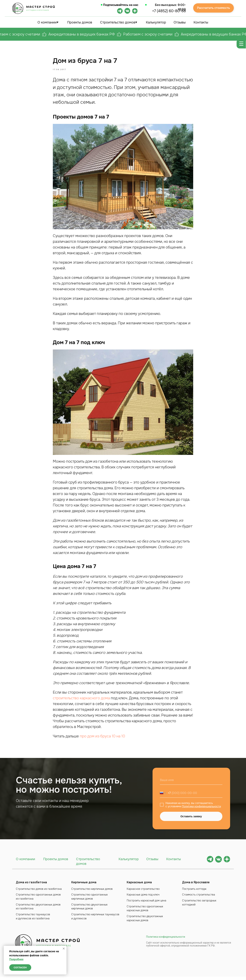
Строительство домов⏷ (119, 22)
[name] (191, 783)
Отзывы (180, 22)
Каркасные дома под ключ (143, 898)
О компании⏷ (48, 22)
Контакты (201, 22)
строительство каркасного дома (81, 700)
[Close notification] (64, 949)
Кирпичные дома (84, 886)
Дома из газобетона (31, 886)
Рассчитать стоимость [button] (213, 8)
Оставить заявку (191, 820)
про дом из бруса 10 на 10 (102, 738)
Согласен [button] (20, 968)
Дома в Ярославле (196, 886)
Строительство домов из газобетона (39, 892)
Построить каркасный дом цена (146, 904)
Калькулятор (156, 22)
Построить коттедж (194, 892)
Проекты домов (80, 22)
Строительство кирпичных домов (92, 892)
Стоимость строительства (199, 898)
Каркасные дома (139, 886)
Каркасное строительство (143, 892)
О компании (25, 862)
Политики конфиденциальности (201, 810)
